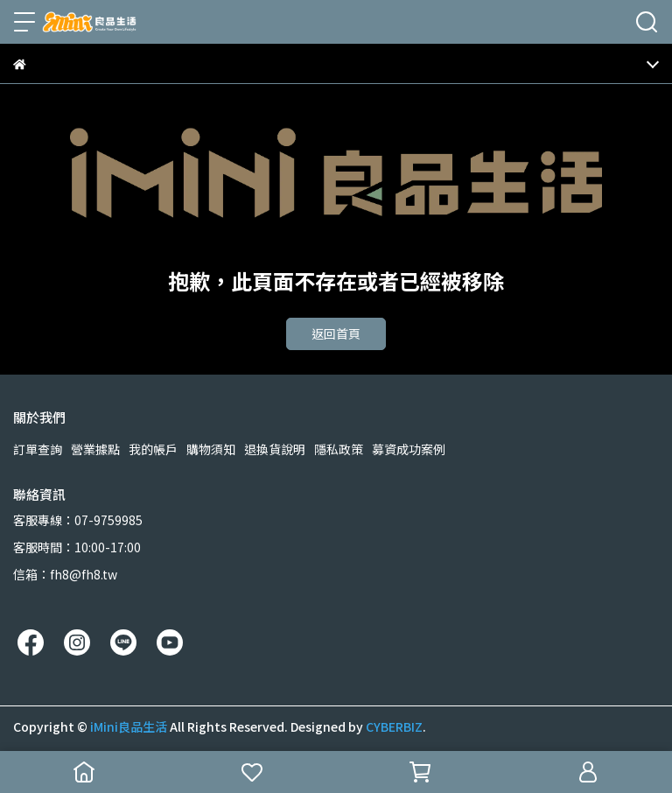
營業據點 (95, 449)
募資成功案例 (409, 449)
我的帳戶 (153, 449)
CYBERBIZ (394, 726)
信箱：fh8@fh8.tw (65, 574)
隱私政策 (339, 449)
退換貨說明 (275, 449)
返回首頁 (336, 333)
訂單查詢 (38, 449)
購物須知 (211, 449)
